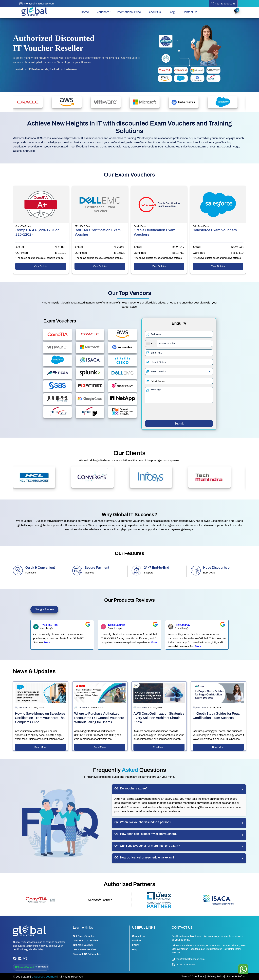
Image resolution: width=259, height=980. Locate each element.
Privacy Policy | (216, 976)
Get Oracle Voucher (84, 936)
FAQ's (136, 945)
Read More (40, 747)
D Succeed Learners (44, 977)
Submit (179, 424)
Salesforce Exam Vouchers (215, 230)
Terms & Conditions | (194, 976)
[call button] (223, 4)
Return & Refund (236, 976)
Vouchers (103, 12)
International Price (129, 12)
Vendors (137, 941)
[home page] (34, 16)
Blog (172, 12)
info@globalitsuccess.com (188, 959)
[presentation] (179, 412)
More (47, 642)
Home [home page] (85, 12)
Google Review (44, 609)
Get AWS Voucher (83, 945)
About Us (155, 12)
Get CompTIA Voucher (85, 941)
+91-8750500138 (183, 965)
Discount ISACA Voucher (87, 954)
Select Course (158, 381)
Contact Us (190, 12)
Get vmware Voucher (84, 949)
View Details (41, 266)
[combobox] (151, 343)
